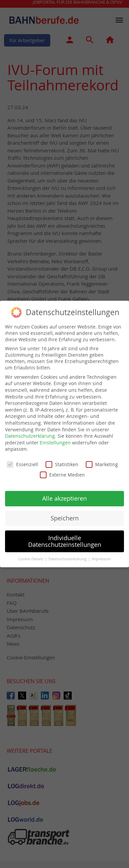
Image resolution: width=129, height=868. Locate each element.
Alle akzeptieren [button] (64, 494)
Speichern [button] (65, 514)
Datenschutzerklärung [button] (68, 555)
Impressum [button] (101, 555)
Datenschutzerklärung (30, 431)
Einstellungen (55, 438)
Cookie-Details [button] (31, 555)
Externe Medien (62, 470)
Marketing (102, 460)
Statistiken (62, 460)
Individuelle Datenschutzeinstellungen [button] (65, 537)
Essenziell (22, 460)
